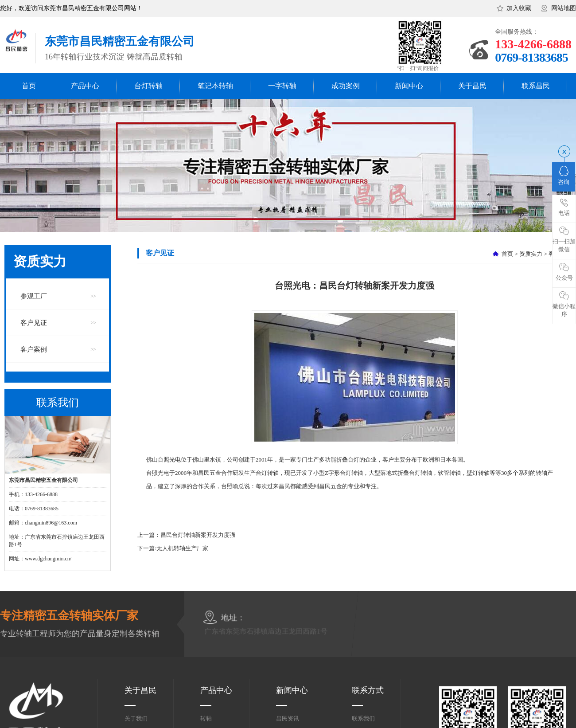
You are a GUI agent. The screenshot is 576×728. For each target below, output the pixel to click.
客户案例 (34, 349)
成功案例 (346, 86)
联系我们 (363, 718)
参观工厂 (34, 296)
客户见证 (34, 323)
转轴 (206, 718)
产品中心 (85, 86)
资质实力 (531, 254)
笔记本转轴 (215, 86)
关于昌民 (472, 86)
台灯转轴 (148, 86)
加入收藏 (519, 8)
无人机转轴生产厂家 (182, 548)
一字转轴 (282, 86)
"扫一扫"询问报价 (418, 68)
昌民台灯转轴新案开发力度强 (198, 535)
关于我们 (136, 718)
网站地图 (564, 8)
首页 (29, 86)
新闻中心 (409, 86)
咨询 (564, 176)
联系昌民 (536, 86)
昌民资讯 (288, 718)
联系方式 (368, 690)
